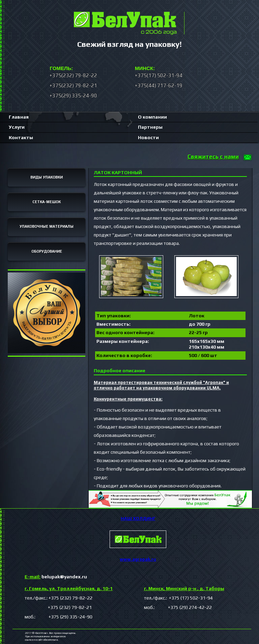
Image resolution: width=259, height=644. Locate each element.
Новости (148, 137)
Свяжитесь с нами (213, 157)
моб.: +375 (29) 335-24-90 (59, 617)
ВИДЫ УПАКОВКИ (47, 177)
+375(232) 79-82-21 (73, 85)
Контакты (21, 137)
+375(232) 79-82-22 (73, 75)
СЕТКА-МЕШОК (47, 202)
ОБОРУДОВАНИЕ (47, 251)
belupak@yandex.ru (56, 577)
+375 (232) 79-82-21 (58, 607)
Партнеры (150, 127)
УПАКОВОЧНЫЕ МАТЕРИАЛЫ (47, 226)
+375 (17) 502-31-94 (190, 598)
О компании (152, 117)
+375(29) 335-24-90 (73, 95)
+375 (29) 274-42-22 (184, 607)
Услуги (17, 127)
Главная (19, 117)
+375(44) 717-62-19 (159, 85)
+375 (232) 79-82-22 (70, 598)
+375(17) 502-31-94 (159, 75)
